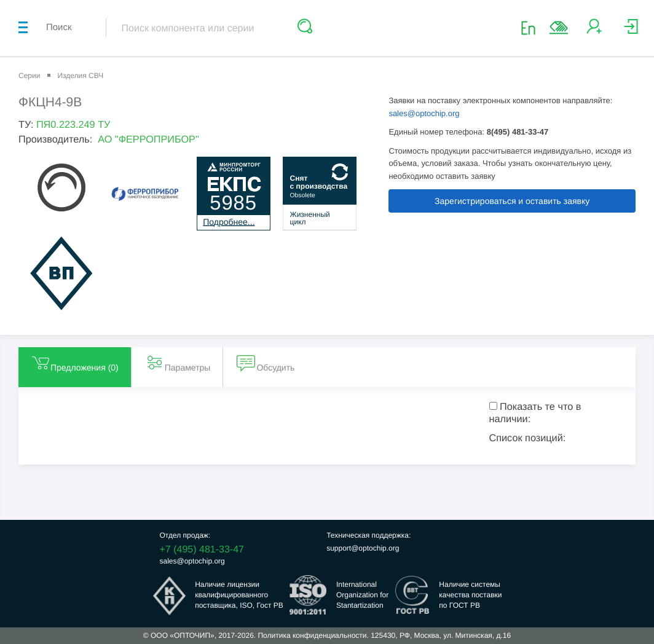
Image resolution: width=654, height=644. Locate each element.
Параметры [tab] (178, 363)
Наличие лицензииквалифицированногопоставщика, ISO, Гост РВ (239, 595)
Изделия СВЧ (80, 76)
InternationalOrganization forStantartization (362, 595)
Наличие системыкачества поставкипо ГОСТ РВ (470, 595)
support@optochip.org (363, 548)
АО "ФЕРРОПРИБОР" (148, 139)
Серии (29, 76)
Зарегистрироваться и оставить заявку (512, 201)
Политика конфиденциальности (312, 635)
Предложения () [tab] (75, 363)
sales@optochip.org (424, 113)
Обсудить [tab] (266, 363)
